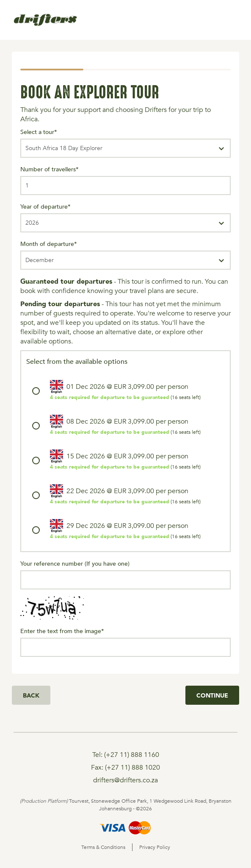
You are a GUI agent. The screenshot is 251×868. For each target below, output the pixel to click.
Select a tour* (39, 132)
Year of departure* (46, 206)
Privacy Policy (155, 847)
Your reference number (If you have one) (75, 563)
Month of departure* (49, 244)
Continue (212, 695)
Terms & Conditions (103, 847)
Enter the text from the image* (62, 631)
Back (31, 695)
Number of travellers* (50, 169)
